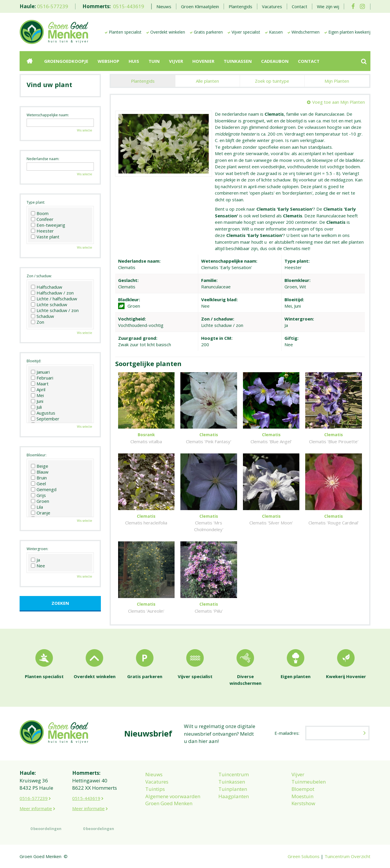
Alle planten (207, 81)
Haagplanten (234, 796)
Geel (38, 484)
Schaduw (43, 316)
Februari (42, 378)
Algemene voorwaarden (173, 796)
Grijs (38, 495)
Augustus (43, 413)
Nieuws (154, 774)
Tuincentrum (234, 774)
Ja (36, 560)
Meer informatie (36, 808)
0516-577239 (53, 6)
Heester (42, 231)
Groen (40, 501)
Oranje (41, 513)
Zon (38, 322)
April (38, 389)
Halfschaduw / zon (52, 293)
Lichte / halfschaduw (54, 299)
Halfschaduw (47, 287)
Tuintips (155, 789)
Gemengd (44, 489)
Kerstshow (303, 803)
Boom (40, 213)
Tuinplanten (233, 789)
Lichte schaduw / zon (55, 310)
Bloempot (303, 789)
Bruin (39, 478)
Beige (40, 466)
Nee (38, 566)
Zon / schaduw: (39, 276)
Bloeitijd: (34, 361)
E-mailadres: (287, 733)
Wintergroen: (37, 549)
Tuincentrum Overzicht (347, 856)
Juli (36, 407)
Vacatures (157, 782)
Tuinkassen (232, 782)
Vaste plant (45, 237)
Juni (37, 401)
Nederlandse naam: (43, 159)
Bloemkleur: (37, 455)
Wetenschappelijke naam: (48, 115)
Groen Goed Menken (169, 803)
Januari (40, 372)
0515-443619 (129, 6)
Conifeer (42, 219)
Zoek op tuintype (272, 81)
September (45, 419)
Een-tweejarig (48, 225)
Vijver (298, 774)
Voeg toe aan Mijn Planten (339, 102)
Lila (37, 507)
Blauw (40, 472)
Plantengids (143, 81)
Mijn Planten (337, 81)
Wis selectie (84, 130)
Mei (37, 395)
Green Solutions (304, 856)
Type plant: (36, 202)
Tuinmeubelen (309, 782)
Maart (40, 384)
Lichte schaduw (49, 304)
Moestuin (302, 796)
